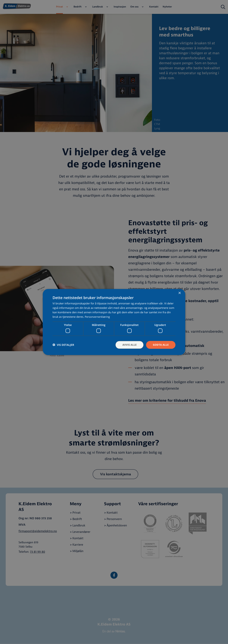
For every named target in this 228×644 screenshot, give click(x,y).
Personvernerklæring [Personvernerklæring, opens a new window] (98, 317)
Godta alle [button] (161, 345)
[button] (63, 345)
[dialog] (114, 322)
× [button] (179, 293)
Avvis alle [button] (129, 345)
